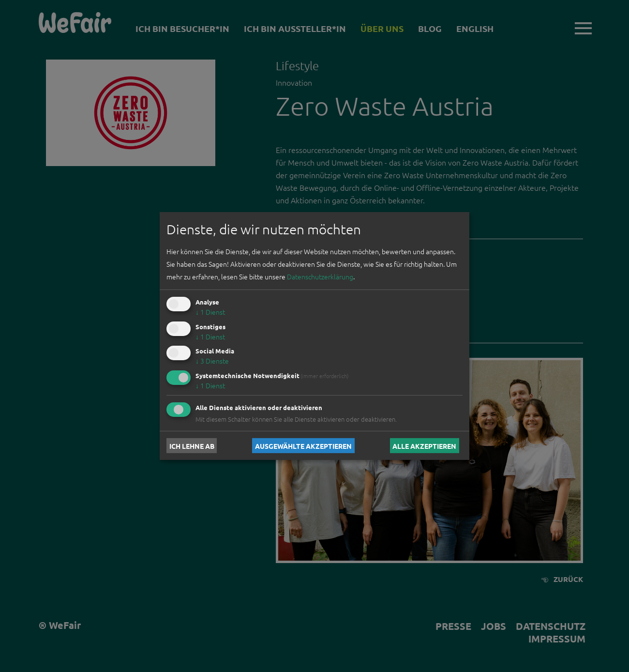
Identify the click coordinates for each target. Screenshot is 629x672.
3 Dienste (212, 361)
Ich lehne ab (192, 445)
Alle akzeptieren (424, 445)
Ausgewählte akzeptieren (303, 445)
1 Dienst (210, 312)
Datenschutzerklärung (320, 276)
